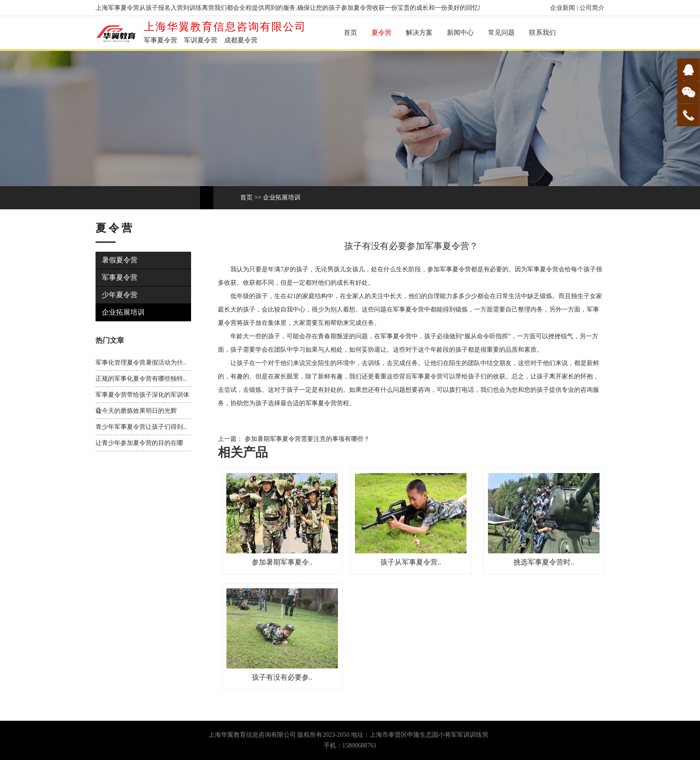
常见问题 (501, 33)
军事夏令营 (120, 277)
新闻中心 (460, 33)
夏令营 (381, 33)
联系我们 (542, 33)
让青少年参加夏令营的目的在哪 (139, 443)
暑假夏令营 (120, 260)
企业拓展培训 (282, 197)
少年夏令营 (120, 295)
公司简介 (592, 8)
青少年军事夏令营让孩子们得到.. (141, 427)
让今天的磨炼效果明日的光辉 (136, 411)
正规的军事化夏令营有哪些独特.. (141, 379)
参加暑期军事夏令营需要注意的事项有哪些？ (306, 439)
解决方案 (419, 33)
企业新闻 (562, 8)
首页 (350, 33)
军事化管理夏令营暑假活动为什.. (141, 363)
